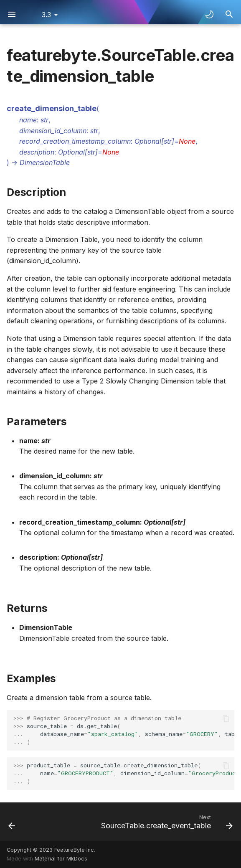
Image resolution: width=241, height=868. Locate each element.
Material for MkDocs (61, 859)
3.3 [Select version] (46, 15)
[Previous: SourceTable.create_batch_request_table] (12, 822)
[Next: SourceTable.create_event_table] (166, 822)
